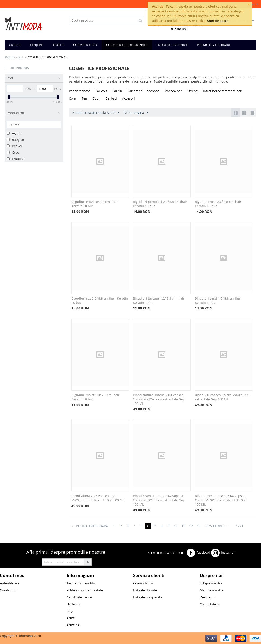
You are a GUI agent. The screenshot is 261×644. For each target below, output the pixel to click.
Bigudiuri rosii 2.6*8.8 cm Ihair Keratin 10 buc (218, 204)
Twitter (244, 552)
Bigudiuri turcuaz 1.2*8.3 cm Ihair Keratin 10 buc (159, 300)
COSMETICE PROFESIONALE (127, 45)
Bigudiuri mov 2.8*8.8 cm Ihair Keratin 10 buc (94, 204)
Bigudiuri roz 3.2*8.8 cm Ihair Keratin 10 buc (100, 300)
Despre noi (208, 597)
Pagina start (14, 57)
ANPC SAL (74, 625)
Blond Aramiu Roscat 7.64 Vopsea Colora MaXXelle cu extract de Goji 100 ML (221, 500)
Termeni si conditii (81, 583)
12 (191, 526)
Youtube (156, 564)
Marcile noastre (212, 590)
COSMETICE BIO (85, 45)
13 (199, 526)
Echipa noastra (211, 583)
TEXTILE (58, 45)
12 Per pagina (136, 113)
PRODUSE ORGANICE (172, 45)
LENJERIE (37, 45)
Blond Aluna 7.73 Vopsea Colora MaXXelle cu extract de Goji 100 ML (98, 498)
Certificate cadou (79, 597)
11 (183, 526)
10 (176, 526)
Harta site (74, 604)
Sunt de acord (218, 21)
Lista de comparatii (148, 597)
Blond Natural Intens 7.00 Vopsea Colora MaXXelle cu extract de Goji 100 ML (159, 399)
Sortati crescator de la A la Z (96, 113)
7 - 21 (239, 526)
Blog (70, 611)
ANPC (71, 618)
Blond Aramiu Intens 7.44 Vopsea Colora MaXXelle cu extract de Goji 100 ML (159, 500)
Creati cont (8, 590)
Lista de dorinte (145, 590)
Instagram (224, 553)
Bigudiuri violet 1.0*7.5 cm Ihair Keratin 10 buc (95, 397)
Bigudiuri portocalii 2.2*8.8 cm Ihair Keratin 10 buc (160, 204)
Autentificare (10, 583)
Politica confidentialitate (85, 590)
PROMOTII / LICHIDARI (213, 45)
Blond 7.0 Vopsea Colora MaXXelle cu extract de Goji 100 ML (223, 397)
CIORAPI (15, 45)
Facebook (198, 553)
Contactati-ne (210, 604)
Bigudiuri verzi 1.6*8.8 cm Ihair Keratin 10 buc (218, 300)
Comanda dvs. (144, 583)
